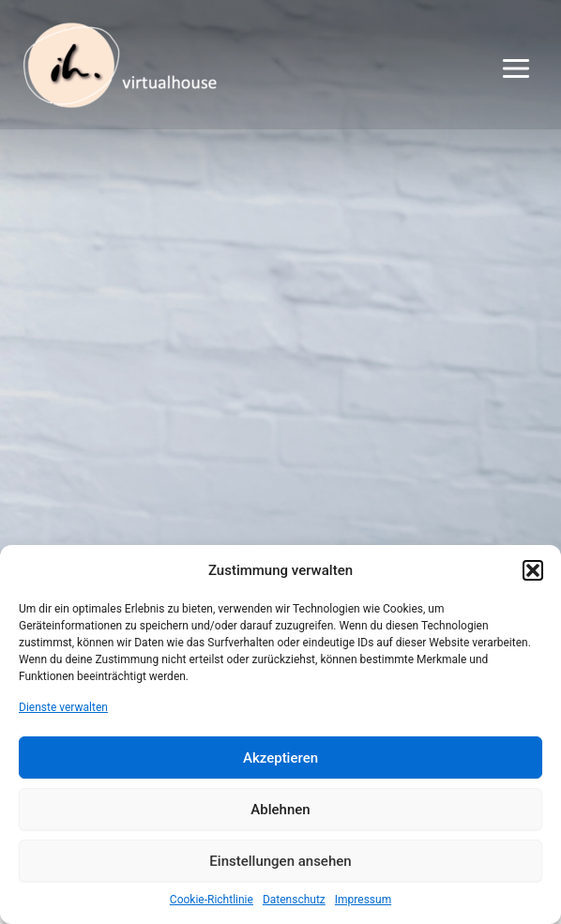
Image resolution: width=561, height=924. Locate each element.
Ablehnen (280, 810)
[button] (533, 570)
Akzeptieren (280, 758)
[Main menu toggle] (516, 68)
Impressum (363, 900)
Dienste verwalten (63, 707)
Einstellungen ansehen (280, 861)
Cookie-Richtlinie (212, 900)
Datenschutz (294, 900)
